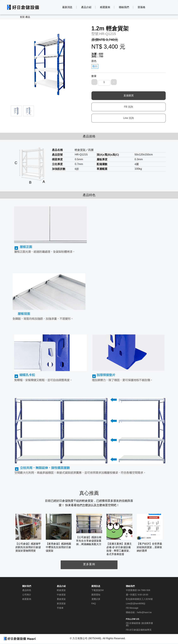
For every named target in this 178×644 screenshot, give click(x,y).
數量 (94, 76)
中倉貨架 (61, 595)
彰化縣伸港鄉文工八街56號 (139, 599)
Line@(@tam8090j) (136, 603)
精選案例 (105, 7)
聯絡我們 (124, 7)
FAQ (94, 603)
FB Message (132, 608)
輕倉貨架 (61, 590)
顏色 (94, 61)
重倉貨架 (61, 599)
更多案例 (89, 564)
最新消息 (67, 7)
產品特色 (27, 590)
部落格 (142, 7)
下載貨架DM (98, 590)
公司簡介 (27, 595)
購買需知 (96, 595)
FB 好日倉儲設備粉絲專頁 (139, 630)
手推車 (60, 608)
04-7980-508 (144, 590)
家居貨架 (61, 603)
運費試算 (96, 599)
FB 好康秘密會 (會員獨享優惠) (139, 624)
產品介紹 (86, 7)
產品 (28, 17)
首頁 (22, 17)
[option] (28, 533)
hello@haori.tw (144, 612)
